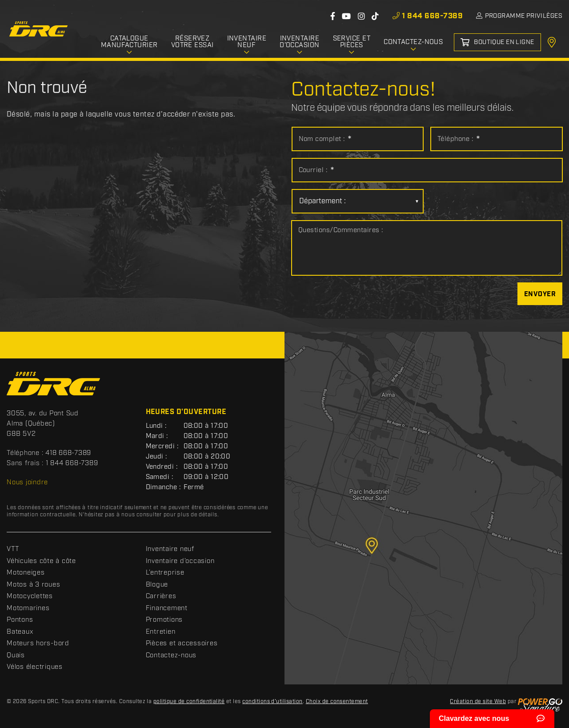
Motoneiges (26, 573)
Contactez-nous (171, 656)
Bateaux (20, 632)
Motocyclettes (30, 596)
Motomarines (28, 608)
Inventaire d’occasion (180, 561)
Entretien (161, 632)
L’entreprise (165, 573)
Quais (16, 656)
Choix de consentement (337, 702)
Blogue (157, 585)
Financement (167, 608)
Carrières (161, 596)
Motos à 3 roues (33, 585)
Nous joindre (27, 483)
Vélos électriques (35, 667)
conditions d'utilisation (272, 702)
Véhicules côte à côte (41, 561)
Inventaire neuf (170, 549)
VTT (13, 549)
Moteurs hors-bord (38, 644)
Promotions (164, 620)
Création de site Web (478, 702)
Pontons (20, 620)
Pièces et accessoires (182, 644)
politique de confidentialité (189, 702)
